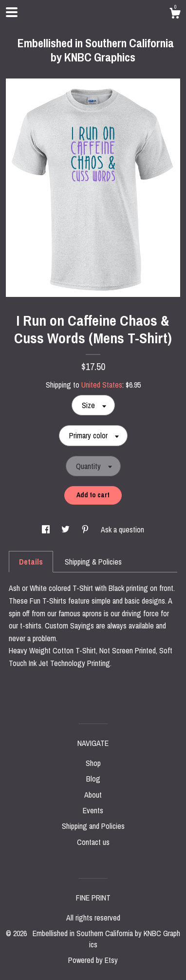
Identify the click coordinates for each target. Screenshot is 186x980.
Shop (93, 763)
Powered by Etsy (93, 960)
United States (102, 385)
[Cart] (175, 15)
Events (93, 810)
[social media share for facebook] (47, 529)
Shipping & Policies (93, 562)
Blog (93, 779)
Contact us (93, 842)
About (93, 795)
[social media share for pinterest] (86, 529)
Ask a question (122, 529)
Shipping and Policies (93, 826)
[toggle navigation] (12, 12)
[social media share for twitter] (66, 529)
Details (31, 562)
